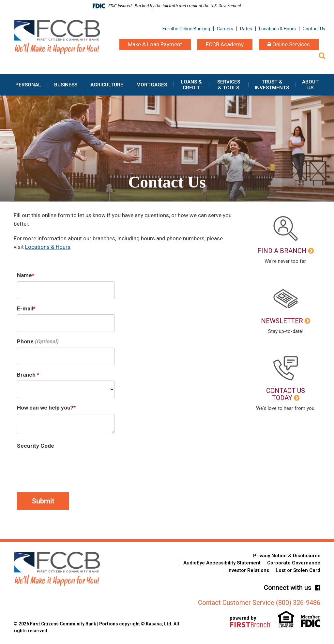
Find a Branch (282, 251)
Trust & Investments (272, 85)
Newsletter (282, 321)
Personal (28, 85)
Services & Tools (229, 85)
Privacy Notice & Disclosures (287, 556)
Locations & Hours (277, 29)
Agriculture (107, 85)
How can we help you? (45, 408)
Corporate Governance (294, 563)
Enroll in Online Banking (186, 29)
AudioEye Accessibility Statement (222, 563)
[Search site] (322, 56)
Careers (225, 29)
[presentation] (67, 465)
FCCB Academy (225, 44)
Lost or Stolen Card (298, 570)
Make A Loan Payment (155, 44)
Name (24, 275)
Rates (246, 29)
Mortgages (152, 85)
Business (66, 85)
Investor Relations (248, 570)
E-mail (25, 308)
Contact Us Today (286, 394)
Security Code (36, 446)
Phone (25, 341)
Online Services (289, 44)
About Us (310, 85)
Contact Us (314, 29)
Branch (27, 375)
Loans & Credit (191, 85)
